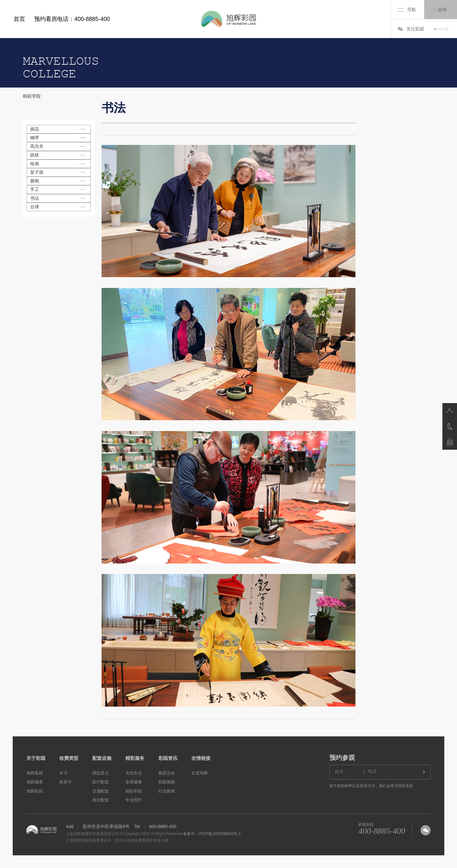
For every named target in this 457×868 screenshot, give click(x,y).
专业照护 (134, 800)
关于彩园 (36, 758)
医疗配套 (101, 782)
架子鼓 (37, 172)
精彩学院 (32, 96)
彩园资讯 (168, 758)
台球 (35, 207)
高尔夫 (37, 146)
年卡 (63, 773)
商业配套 (101, 800)
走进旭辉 (200, 773)
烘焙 (35, 155)
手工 (35, 189)
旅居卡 (66, 782)
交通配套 (101, 791)
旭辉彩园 (35, 791)
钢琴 (35, 138)
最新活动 (167, 773)
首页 (19, 19)
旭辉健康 (35, 782)
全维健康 (134, 782)
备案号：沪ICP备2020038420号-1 (212, 834)
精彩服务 (135, 758)
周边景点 (101, 773)
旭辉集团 (35, 773)
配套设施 (102, 758)
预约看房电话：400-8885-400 (72, 19)
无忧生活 (134, 773)
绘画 (35, 164)
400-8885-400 (382, 831)
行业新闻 (167, 791)
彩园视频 (167, 782)
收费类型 (69, 758)
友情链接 (201, 758)
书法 (35, 198)
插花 (35, 129)
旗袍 (35, 181)
